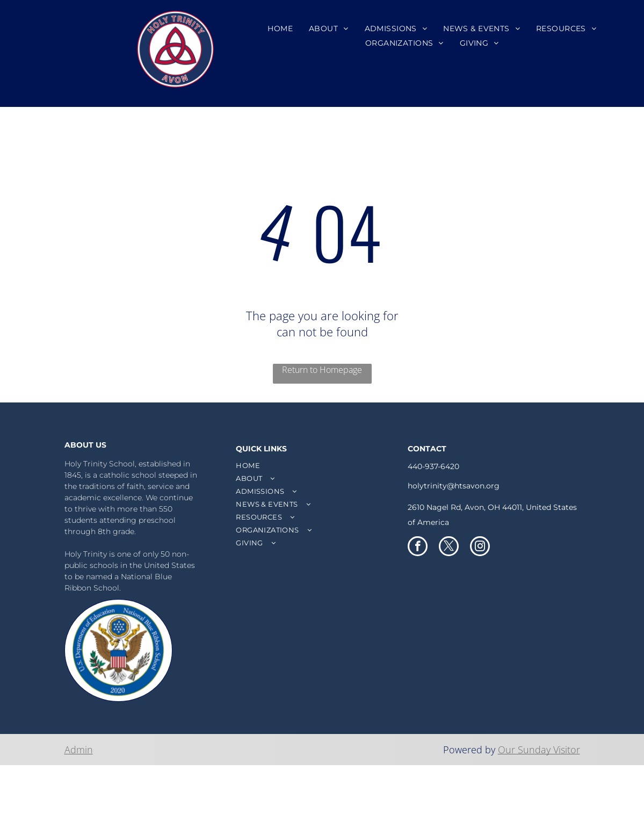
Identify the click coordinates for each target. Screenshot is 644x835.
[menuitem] (280, 28)
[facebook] (418, 548)
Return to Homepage (322, 370)
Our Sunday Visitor (539, 750)
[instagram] (480, 548)
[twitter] (449, 548)
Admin (79, 750)
